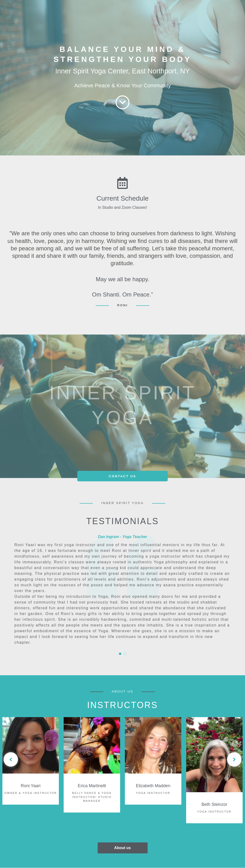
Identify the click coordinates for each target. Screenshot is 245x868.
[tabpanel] (122, 589)
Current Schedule (122, 198)
